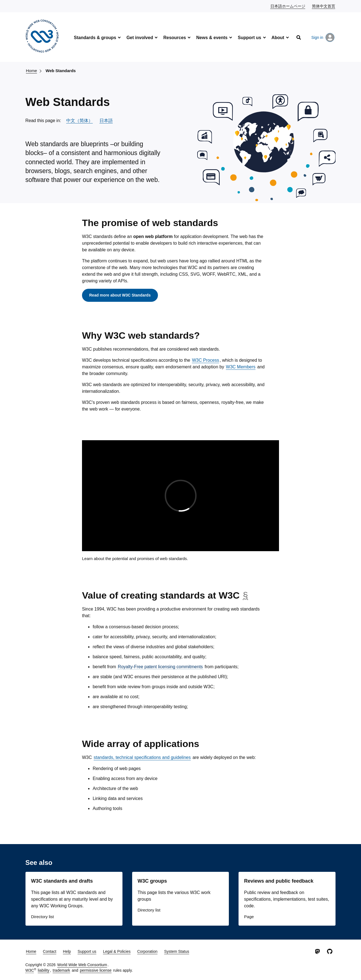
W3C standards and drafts (62, 881)
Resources (175, 38)
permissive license (96, 970)
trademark (61, 970)
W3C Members (241, 367)
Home (32, 71)
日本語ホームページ (288, 6)
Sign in (323, 37)
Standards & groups (95, 38)
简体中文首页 (324, 6)
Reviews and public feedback (279, 881)
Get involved (140, 38)
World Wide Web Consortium (82, 965)
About (278, 38)
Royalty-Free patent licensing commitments (160, 667)
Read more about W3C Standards (120, 295)
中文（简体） (80, 121)
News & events (212, 38)
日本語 (106, 121)
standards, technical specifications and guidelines (142, 757)
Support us (249, 38)
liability (43, 970)
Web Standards (61, 71)
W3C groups (152, 881)
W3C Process (206, 360)
